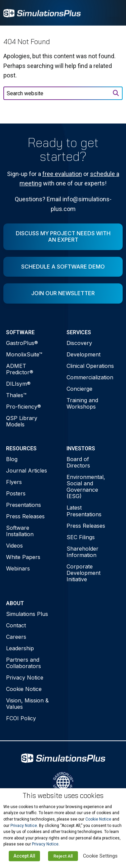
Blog (12, 459)
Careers (16, 637)
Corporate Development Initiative (83, 573)
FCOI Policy (21, 718)
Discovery (79, 343)
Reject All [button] (63, 856)
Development (83, 354)
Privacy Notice (25, 678)
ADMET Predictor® (20, 369)
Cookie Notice (24, 689)
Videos (14, 546)
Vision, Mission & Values (27, 704)
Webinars (18, 568)
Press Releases (25, 516)
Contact (16, 625)
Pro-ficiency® (24, 407)
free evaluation (62, 174)
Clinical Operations (90, 366)
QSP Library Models (22, 421)
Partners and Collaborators (24, 663)
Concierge (79, 389)
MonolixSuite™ (24, 354)
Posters (16, 493)
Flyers (14, 482)
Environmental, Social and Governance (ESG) (86, 487)
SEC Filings (81, 537)
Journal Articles (27, 471)
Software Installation (20, 531)
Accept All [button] (24, 856)
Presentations (24, 505)
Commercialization (90, 377)
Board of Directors (78, 462)
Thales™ (16, 395)
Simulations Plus (27, 614)
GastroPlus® (22, 343)
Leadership (20, 648)
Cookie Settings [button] (100, 856)
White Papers (23, 557)
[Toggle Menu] (114, 13)
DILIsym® (18, 384)
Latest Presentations (84, 511)
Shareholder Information (82, 552)
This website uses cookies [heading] (63, 795)
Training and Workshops (82, 403)
